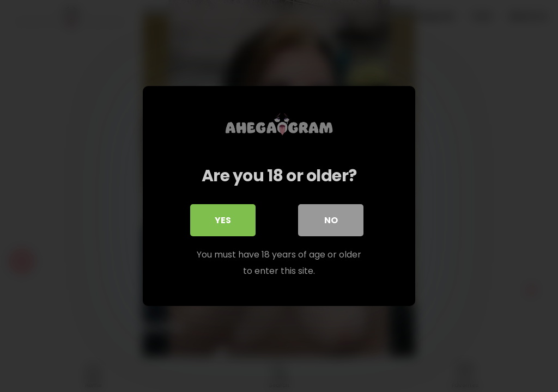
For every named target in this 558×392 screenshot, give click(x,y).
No (331, 220)
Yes (223, 220)
